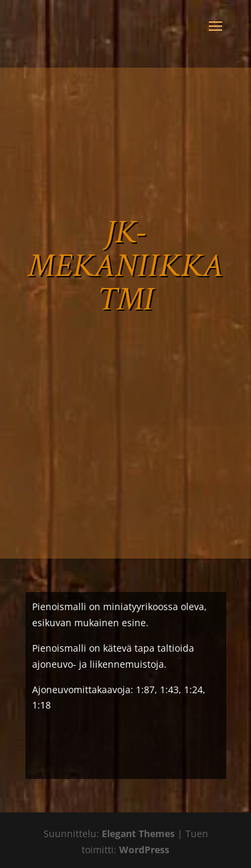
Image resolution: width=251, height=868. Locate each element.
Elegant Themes (138, 834)
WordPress (144, 850)
